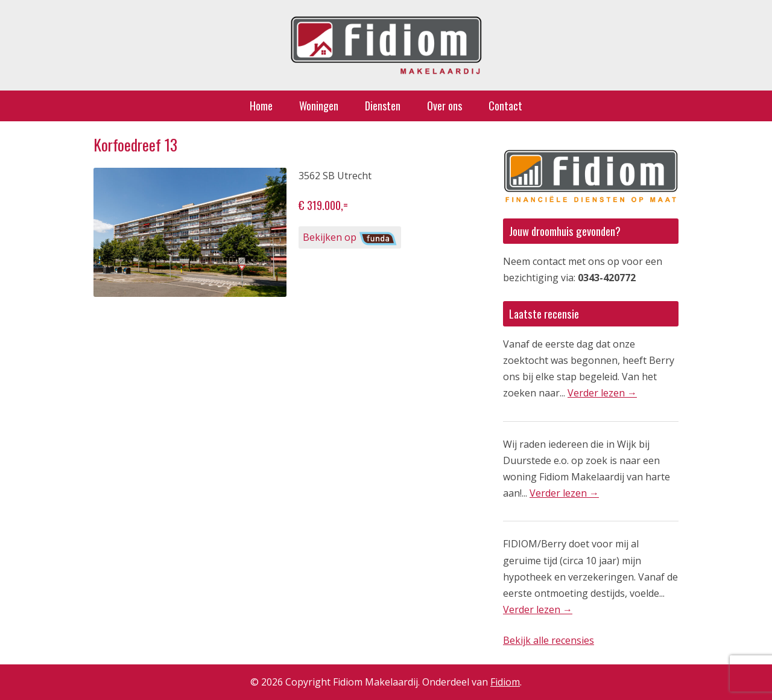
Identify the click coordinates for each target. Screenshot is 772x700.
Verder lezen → (602, 393)
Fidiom (505, 682)
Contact (505, 106)
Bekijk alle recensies (549, 640)
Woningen (319, 106)
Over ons (445, 106)
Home (261, 106)
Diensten (383, 106)
